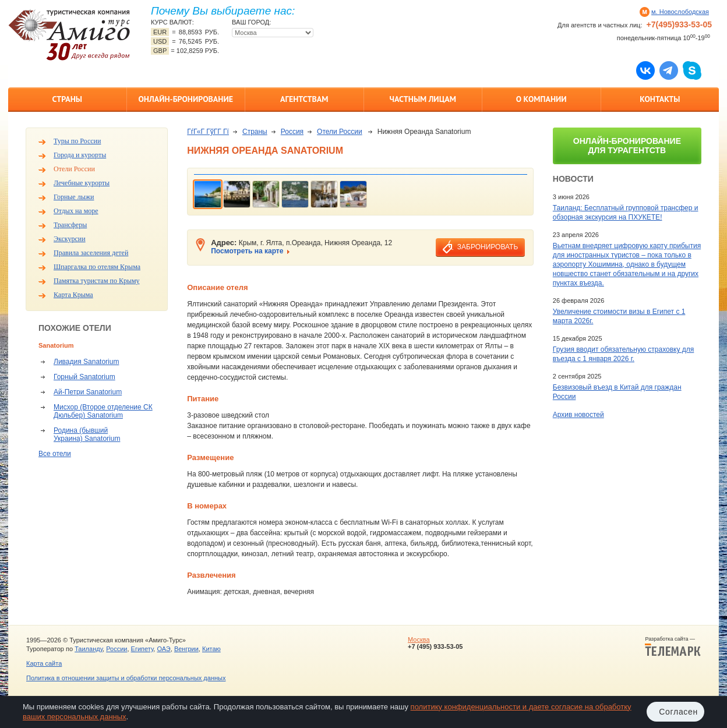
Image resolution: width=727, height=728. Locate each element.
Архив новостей (578, 415)
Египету (142, 649)
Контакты (660, 99)
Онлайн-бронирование (186, 99)
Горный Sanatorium (84, 377)
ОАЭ (163, 649)
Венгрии (186, 649)
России (117, 649)
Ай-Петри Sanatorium (88, 392)
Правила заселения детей (91, 253)
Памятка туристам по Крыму (97, 281)
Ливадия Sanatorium (86, 362)
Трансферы (70, 225)
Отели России (74, 169)
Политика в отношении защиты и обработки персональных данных (126, 678)
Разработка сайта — (673, 646)
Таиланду (89, 649)
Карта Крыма (73, 295)
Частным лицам (423, 99)
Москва (419, 639)
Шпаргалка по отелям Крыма (97, 267)
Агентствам (304, 99)
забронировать (488, 247)
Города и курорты (80, 155)
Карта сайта (44, 663)
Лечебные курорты (82, 183)
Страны (67, 99)
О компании (541, 99)
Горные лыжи (74, 197)
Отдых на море (76, 211)
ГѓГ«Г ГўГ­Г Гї (208, 132)
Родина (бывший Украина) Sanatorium (87, 434)
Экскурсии (70, 239)
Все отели (55, 454)
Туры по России (77, 141)
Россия (292, 132)
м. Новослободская (680, 12)
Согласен (678, 712)
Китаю (211, 649)
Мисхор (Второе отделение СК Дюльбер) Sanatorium (103, 411)
